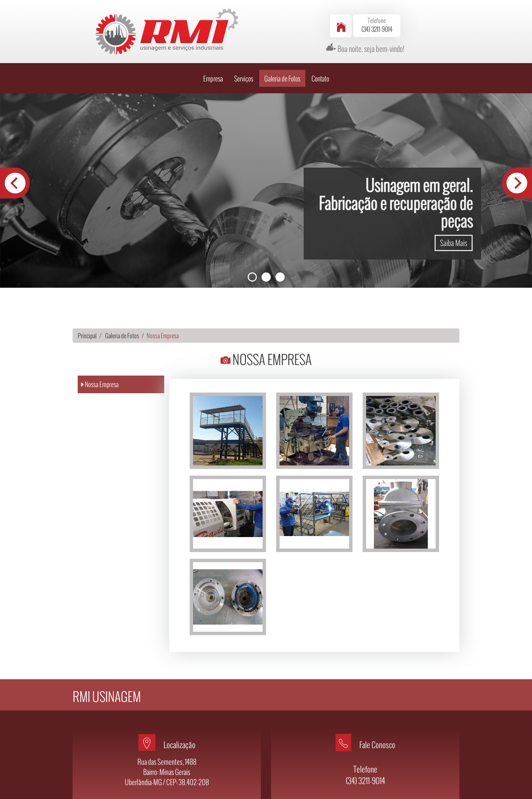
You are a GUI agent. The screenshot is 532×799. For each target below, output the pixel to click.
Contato (320, 45)
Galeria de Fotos (282, 45)
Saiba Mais (454, 210)
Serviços (244, 45)
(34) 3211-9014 (365, 748)
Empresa (213, 45)
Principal (87, 303)
